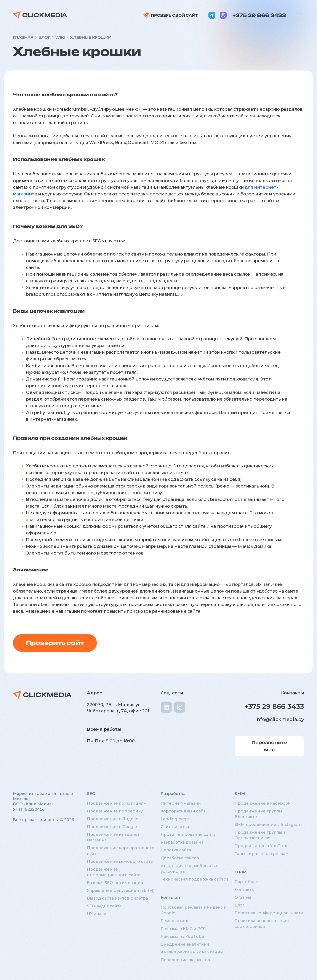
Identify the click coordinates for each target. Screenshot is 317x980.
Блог (240, 905)
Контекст (171, 898)
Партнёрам (247, 882)
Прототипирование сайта (188, 835)
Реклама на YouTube (182, 937)
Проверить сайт (55, 643)
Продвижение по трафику (115, 811)
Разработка (173, 794)
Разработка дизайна (182, 842)
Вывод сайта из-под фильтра (117, 898)
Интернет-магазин (181, 803)
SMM (240, 794)
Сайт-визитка (175, 827)
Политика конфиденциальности (269, 913)
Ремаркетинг (175, 921)
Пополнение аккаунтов (185, 960)
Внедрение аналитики (185, 944)
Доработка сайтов (180, 858)
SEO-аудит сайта (104, 906)
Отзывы (243, 897)
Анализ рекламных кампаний (192, 952)
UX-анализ (98, 914)
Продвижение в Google (112, 827)
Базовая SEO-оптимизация (115, 883)
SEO (91, 794)
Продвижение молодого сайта (120, 862)
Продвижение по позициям (117, 803)
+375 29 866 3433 (259, 15)
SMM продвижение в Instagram (268, 825)
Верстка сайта (176, 850)
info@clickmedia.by (280, 719)
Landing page (175, 819)
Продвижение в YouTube (262, 846)
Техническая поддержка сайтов (195, 879)
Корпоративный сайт (183, 811)
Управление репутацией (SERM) (121, 890)
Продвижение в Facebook (263, 803)
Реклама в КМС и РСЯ (183, 929)
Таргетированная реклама (263, 854)
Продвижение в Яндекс (113, 819)
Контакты (245, 890)
